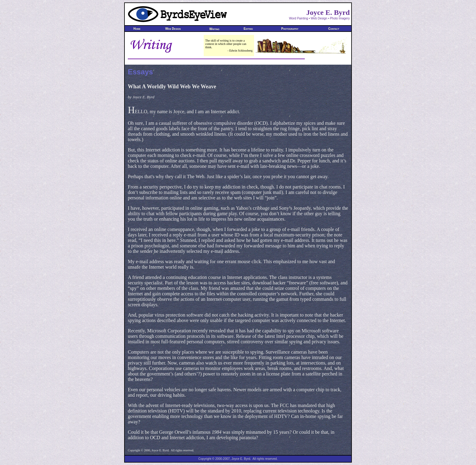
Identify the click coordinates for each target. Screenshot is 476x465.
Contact (334, 29)
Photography (290, 29)
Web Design (173, 29)
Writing (214, 29)
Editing (248, 29)
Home (137, 29)
